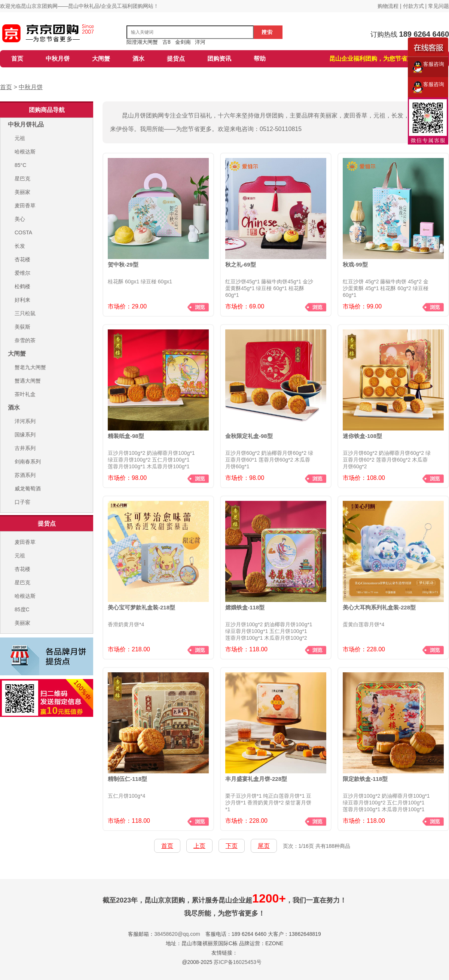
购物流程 (389, 6)
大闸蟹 (101, 59)
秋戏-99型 (355, 264)
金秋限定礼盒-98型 (249, 436)
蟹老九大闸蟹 (30, 367)
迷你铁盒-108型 (362, 436)
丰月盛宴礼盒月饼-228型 (256, 779)
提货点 (176, 59)
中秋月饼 (58, 59)
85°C (20, 165)
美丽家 (22, 192)
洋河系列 (25, 421)
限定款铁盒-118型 (365, 779)
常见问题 (439, 6)
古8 (167, 42)
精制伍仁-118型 (127, 779)
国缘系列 (25, 435)
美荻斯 (22, 327)
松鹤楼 (22, 286)
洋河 (200, 42)
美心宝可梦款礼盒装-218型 (141, 607)
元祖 (20, 138)
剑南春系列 (28, 462)
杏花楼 (22, 259)
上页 (199, 846)
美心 (20, 219)
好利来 (22, 300)
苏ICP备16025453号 (238, 962)
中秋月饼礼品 (26, 124)
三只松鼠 (25, 313)
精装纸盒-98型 (126, 436)
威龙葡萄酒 (28, 489)
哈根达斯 (25, 152)
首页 (17, 59)
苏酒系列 (25, 475)
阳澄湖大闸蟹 (142, 42)
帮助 (260, 59)
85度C (22, 609)
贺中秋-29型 (123, 264)
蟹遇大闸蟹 (28, 381)
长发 (20, 246)
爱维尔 (22, 273)
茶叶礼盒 (25, 394)
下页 (232, 846)
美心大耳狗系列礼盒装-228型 (379, 607)
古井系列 (25, 448)
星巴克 (22, 179)
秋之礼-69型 (241, 264)
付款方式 (413, 6)
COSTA (23, 232)
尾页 (264, 846)
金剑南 (183, 42)
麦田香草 (25, 206)
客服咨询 (428, 67)
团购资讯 (219, 59)
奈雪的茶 (25, 340)
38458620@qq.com (177, 934)
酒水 (138, 59)
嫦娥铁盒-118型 (245, 607)
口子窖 (22, 502)
